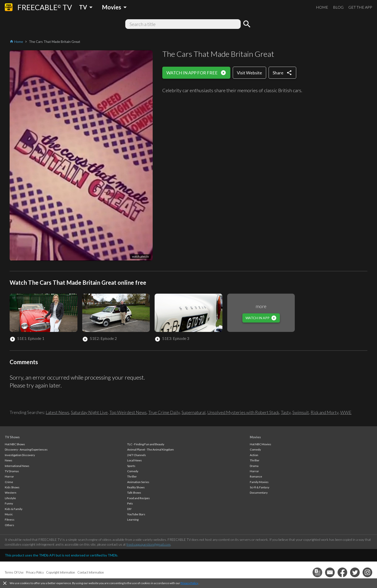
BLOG (338, 7)
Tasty (286, 412)
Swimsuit (301, 412)
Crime (9, 482)
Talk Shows (134, 493)
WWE (346, 412)
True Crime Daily (164, 412)
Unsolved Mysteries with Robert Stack (243, 412)
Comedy (133, 471)
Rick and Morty (325, 412)
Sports (131, 466)
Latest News (57, 412)
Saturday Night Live (89, 412)
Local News (135, 460)
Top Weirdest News (128, 412)
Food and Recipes (138, 498)
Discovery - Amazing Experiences (26, 449)
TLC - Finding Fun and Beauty (146, 444)
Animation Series (138, 482)
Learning (133, 520)
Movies (255, 437)
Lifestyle (10, 498)
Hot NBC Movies (261, 444)
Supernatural (194, 412)
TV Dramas (12, 471)
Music (9, 514)
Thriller (132, 476)
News (9, 460)
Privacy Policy (189, 583)
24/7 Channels (137, 455)
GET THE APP (360, 7)
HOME (322, 7)
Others (9, 525)
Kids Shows (12, 487)
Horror (9, 476)
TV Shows (12, 437)
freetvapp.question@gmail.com (148, 544)
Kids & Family (14, 509)
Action (254, 455)
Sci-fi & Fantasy (260, 487)
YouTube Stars (136, 514)
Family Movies (259, 482)
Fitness (10, 520)
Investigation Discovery (20, 455)
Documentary (259, 493)
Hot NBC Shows (15, 444)
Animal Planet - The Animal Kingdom (151, 449)
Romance (256, 476)
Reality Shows (136, 487)
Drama (254, 466)
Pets (130, 503)
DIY (129, 509)
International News (17, 466)
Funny (9, 503)
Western (11, 493)
